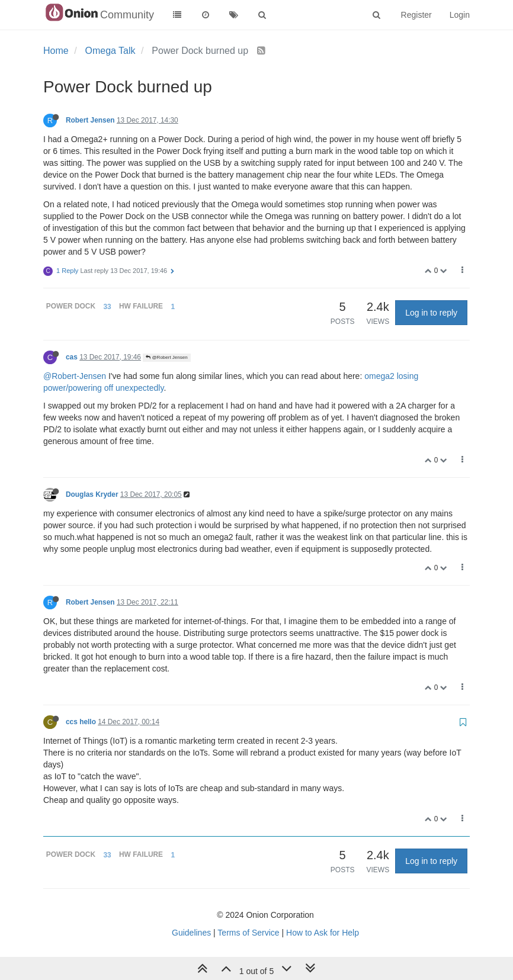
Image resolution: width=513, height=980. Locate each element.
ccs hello (81, 722)
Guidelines (191, 933)
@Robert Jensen (166, 357)
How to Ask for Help (323, 933)
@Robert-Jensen (75, 376)
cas (72, 357)
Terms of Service (248, 933)
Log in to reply (431, 313)
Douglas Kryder (92, 494)
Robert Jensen (90, 120)
